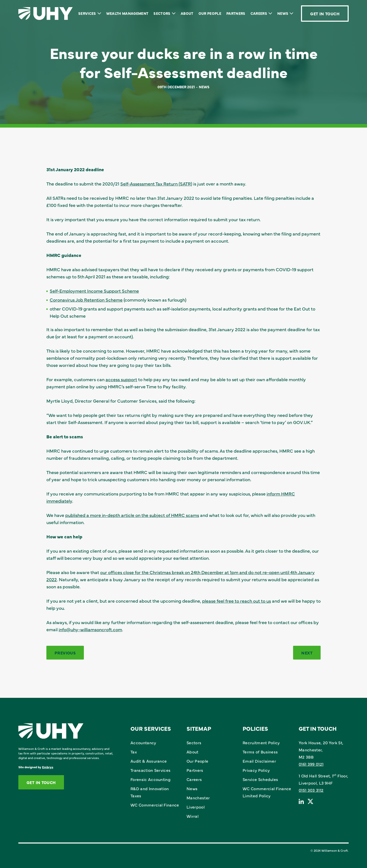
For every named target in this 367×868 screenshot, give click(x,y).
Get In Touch (325, 14)
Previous (65, 653)
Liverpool (196, 807)
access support (121, 379)
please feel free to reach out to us (237, 601)
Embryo (48, 767)
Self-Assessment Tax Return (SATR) (156, 184)
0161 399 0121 (311, 764)
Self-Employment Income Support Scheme (94, 291)
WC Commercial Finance (155, 805)
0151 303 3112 (311, 790)
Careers (259, 13)
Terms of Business (260, 752)
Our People (210, 13)
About (187, 13)
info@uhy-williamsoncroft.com (90, 629)
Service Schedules (260, 779)
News (283, 13)
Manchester (198, 798)
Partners (236, 13)
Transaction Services (150, 770)
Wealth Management (127, 13)
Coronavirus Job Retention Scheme (86, 300)
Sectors (162, 13)
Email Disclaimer (259, 761)
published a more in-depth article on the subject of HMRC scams (132, 515)
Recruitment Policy (261, 742)
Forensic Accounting (150, 779)
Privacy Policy (256, 770)
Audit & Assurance (149, 761)
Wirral (193, 816)
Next (307, 653)
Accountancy (143, 742)
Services (87, 13)
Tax (134, 752)
